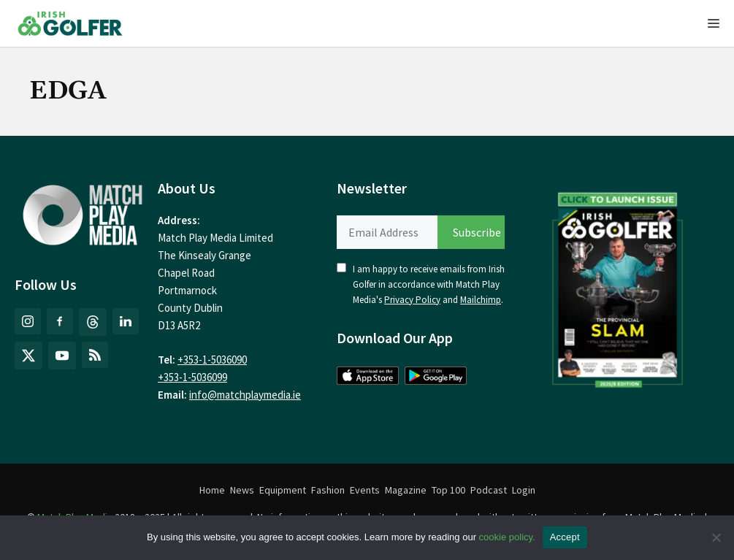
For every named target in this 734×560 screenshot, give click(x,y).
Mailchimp (481, 300)
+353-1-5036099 (192, 377)
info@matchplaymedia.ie (245, 395)
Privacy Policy (412, 300)
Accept (565, 537)
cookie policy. (507, 537)
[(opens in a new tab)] (618, 286)
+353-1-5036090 (212, 360)
